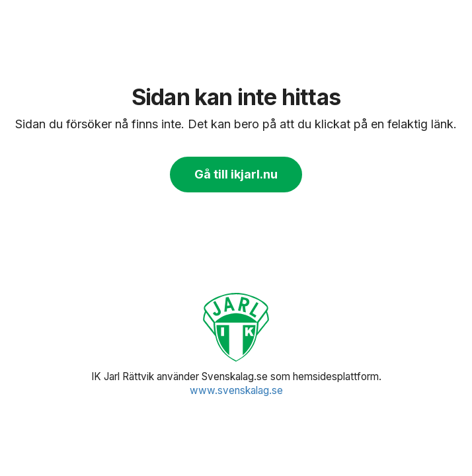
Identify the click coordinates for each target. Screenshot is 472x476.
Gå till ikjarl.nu (236, 174)
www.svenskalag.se (236, 390)
